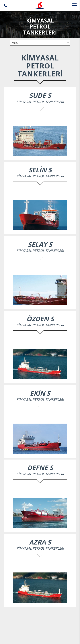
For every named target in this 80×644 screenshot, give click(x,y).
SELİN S (40, 170)
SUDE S (40, 95)
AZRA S (40, 542)
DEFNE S (40, 468)
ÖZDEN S (40, 319)
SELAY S (40, 244)
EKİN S (40, 393)
